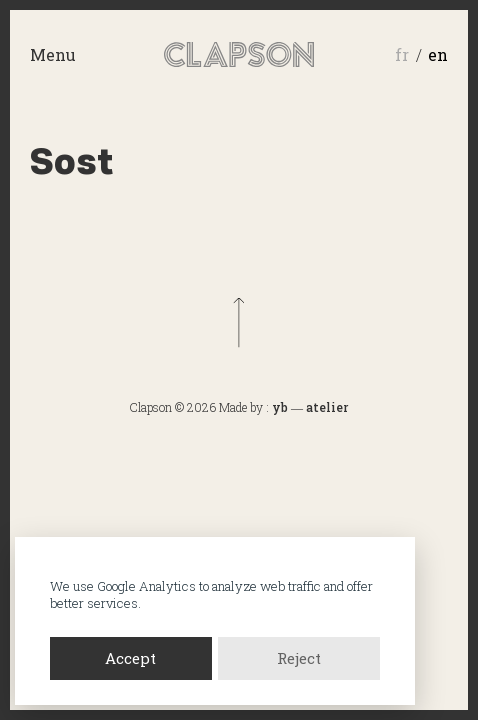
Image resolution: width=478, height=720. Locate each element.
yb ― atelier (310, 407)
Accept (130, 658)
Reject (299, 658)
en (438, 54)
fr (402, 54)
